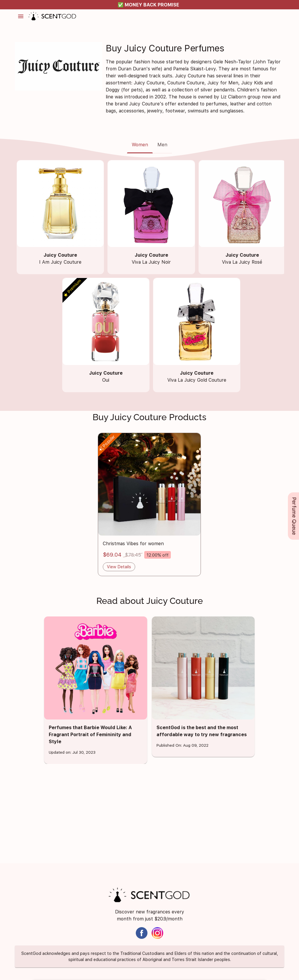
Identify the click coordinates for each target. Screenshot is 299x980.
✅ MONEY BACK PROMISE (148, 5)
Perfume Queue (294, 516)
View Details (119, 566)
